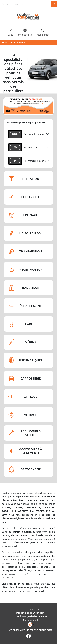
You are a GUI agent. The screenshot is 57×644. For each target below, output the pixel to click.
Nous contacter (31, 609)
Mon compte (25, 32)
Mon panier (43, 32)
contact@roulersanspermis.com (31, 630)
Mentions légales (31, 620)
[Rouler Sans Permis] (28, 16)
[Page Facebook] (29, 636)
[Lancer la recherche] (54, 4)
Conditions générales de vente (31, 616)
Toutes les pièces (14, 43)
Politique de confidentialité (31, 613)
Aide (11, 32)
